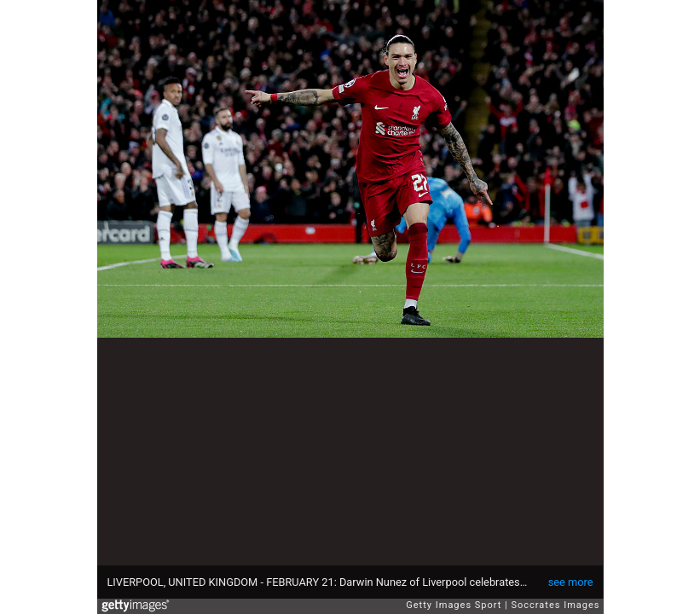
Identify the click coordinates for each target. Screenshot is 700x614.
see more (571, 582)
